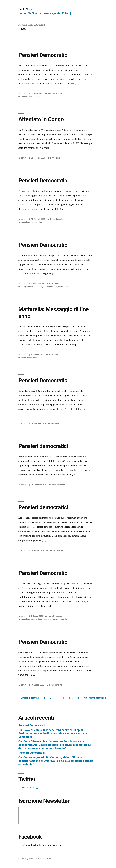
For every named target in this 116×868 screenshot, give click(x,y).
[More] (70, 14)
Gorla (40, 619)
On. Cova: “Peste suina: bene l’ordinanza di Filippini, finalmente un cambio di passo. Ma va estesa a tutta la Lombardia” (53, 733)
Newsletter (58, 93)
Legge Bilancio (52, 287)
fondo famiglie (39, 287)
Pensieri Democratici (43, 55)
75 (78, 698)
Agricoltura (25, 222)
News (50, 93)
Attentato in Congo (41, 119)
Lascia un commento (29, 358)
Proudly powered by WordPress (40, 859)
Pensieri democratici (43, 446)
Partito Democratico (36, 97)
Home (22, 13)
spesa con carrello (60, 619)
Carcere (24, 97)
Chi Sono (33, 13)
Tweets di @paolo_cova (30, 787)
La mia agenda (52, 13)
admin (24, 93)
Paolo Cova (25, 9)
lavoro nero (48, 619)
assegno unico (27, 287)
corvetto (34, 619)
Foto (65, 13)
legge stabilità (36, 222)
